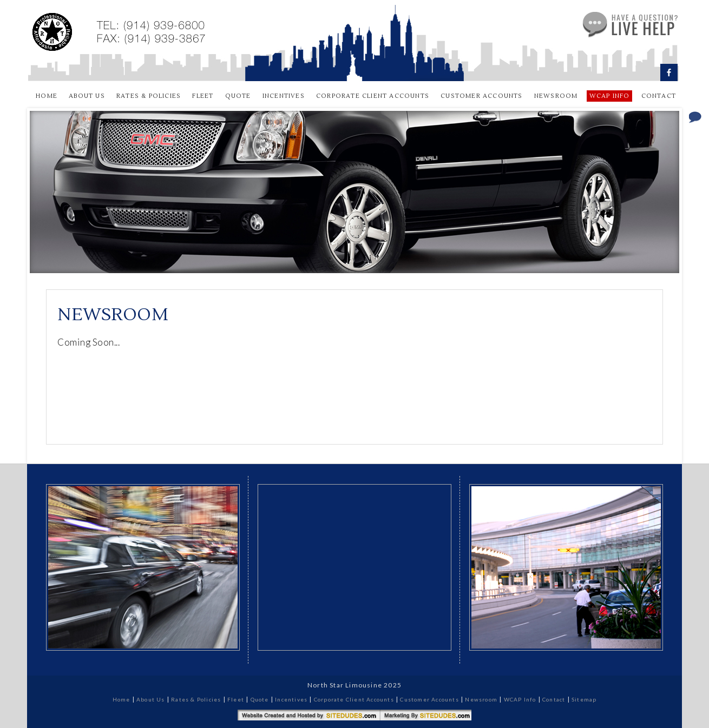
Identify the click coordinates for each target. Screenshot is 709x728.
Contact (659, 96)
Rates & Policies (149, 96)
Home (47, 96)
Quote (238, 96)
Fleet (203, 96)
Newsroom (556, 96)
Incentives (284, 96)
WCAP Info (520, 699)
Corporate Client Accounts (373, 96)
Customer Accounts (481, 96)
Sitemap (584, 699)
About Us (87, 96)
